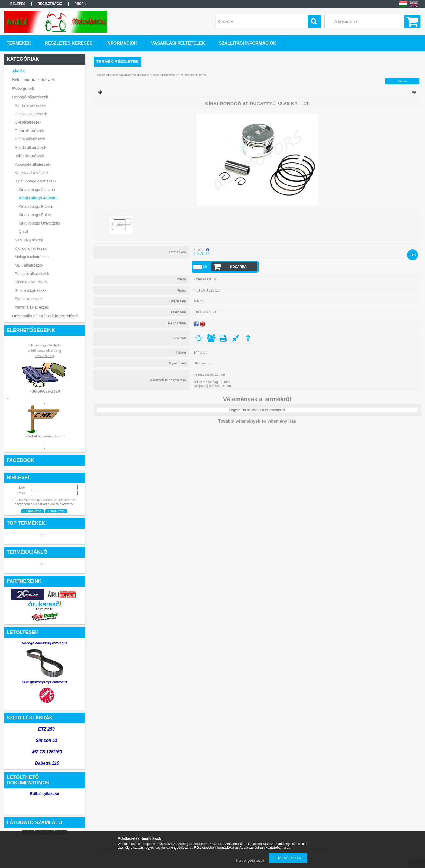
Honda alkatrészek (30, 148)
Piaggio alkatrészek (31, 282)
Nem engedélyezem (251, 861)
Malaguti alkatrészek (32, 257)
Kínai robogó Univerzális (39, 223)
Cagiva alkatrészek (31, 114)
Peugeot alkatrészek (32, 274)
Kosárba (238, 267)
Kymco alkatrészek (30, 248)
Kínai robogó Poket (35, 215)
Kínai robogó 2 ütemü (37, 190)
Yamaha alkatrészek (32, 307)
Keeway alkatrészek (32, 173)
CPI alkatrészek (28, 122)
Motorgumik (23, 88)
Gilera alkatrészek (30, 139)
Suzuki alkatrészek (30, 290)
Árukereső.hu (45, 609)
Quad (23, 232)
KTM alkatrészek (29, 240)
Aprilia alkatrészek (30, 105)
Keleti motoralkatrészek (33, 80)
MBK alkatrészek (29, 265)
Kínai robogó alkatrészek (36, 181)
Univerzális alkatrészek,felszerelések (45, 316)
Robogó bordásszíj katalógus (45, 643)
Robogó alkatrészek (30, 97)
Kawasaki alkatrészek (33, 164)
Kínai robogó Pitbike (36, 206)
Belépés (18, 4)
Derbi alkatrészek (29, 131)
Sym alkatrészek (29, 299)
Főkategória (103, 75)
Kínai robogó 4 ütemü (38, 198)
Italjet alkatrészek (29, 156)
